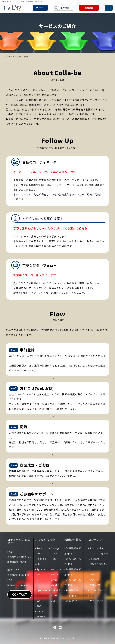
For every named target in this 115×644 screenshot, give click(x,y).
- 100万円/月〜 (72, 601)
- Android (40, 617)
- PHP (38, 554)
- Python (40, 569)
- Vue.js (53, 554)
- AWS (38, 606)
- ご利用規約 (95, 585)
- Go (37, 575)
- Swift (39, 601)
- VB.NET (54, 585)
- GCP (52, 601)
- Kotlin (54, 575)
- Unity (39, 611)
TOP (8, 57)
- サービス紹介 (96, 548)
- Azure (53, 596)
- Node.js (54, 548)
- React (53, 559)
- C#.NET (54, 580)
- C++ (38, 580)
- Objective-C (41, 590)
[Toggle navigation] (109, 8)
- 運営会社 (94, 580)
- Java (38, 548)
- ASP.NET (55, 590)
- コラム (92, 575)
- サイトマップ (96, 601)
